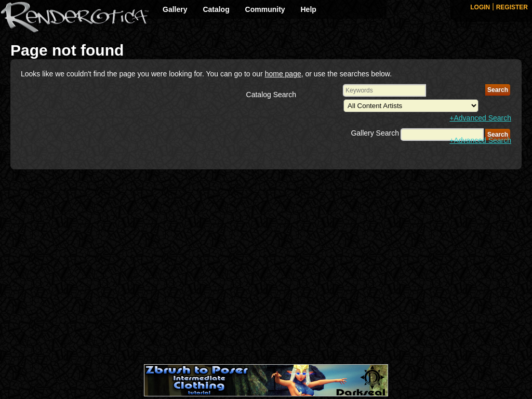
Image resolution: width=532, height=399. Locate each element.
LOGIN (480, 7)
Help (309, 9)
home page (283, 74)
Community (265, 9)
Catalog (216, 9)
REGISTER (512, 7)
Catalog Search (271, 95)
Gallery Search (375, 133)
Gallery (175, 9)
